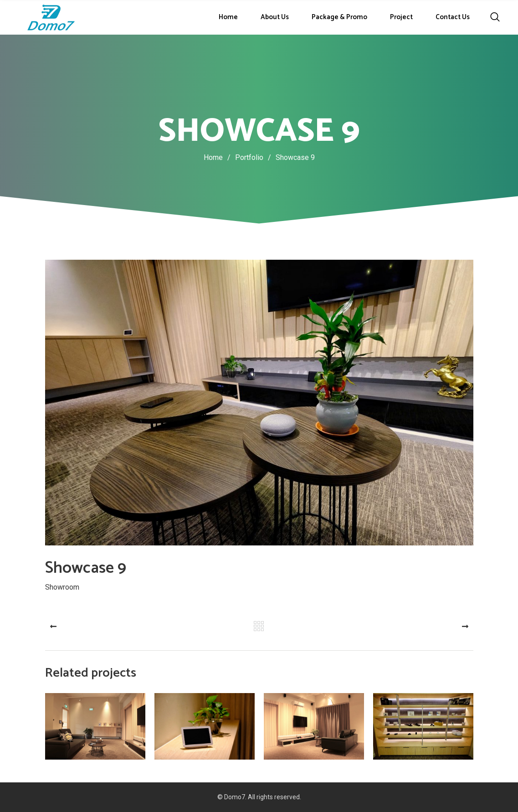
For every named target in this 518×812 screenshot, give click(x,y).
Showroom (62, 587)
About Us (275, 17)
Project (401, 17)
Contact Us (453, 17)
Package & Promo (339, 17)
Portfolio (255, 157)
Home (228, 17)
